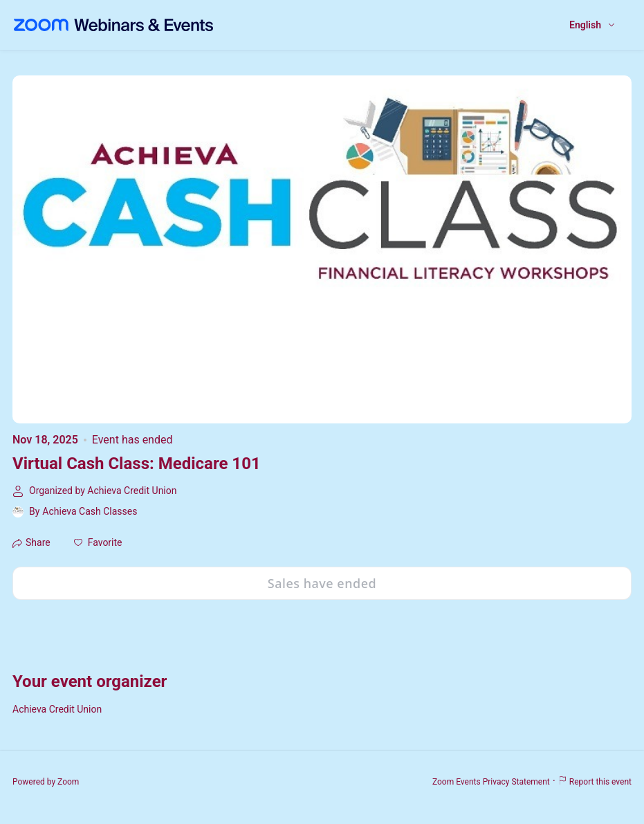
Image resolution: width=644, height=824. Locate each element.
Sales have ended (322, 583)
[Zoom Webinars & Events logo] (113, 25)
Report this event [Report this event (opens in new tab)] (595, 782)
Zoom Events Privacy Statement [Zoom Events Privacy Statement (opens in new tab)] (491, 782)
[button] (98, 542)
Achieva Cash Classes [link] (90, 511)
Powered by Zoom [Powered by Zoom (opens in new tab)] (46, 782)
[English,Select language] (593, 25)
